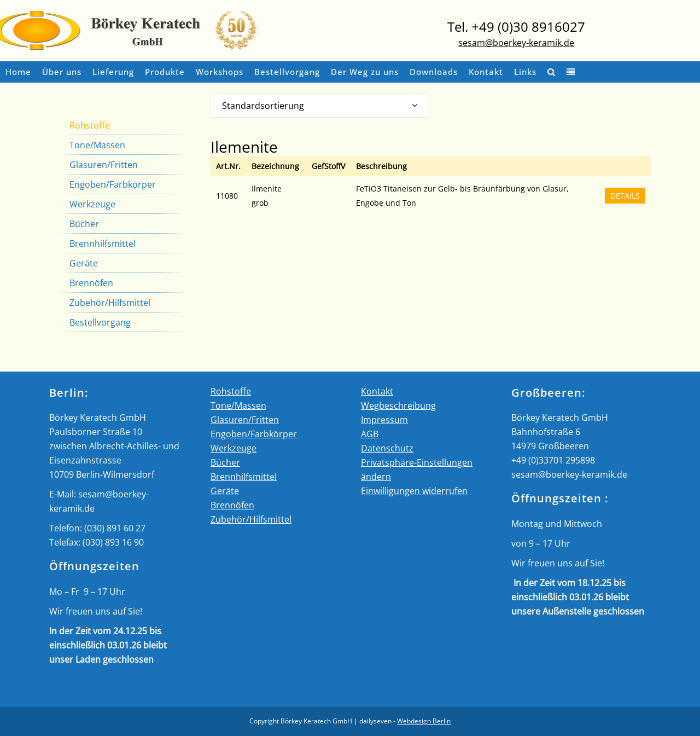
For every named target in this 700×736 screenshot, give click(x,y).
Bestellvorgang (100, 322)
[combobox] (319, 106)
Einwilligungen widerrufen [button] (414, 491)
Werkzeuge (92, 204)
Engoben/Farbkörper (113, 184)
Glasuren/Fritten (104, 165)
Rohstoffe (90, 125)
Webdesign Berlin (424, 721)
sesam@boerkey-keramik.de (516, 43)
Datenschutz (387, 448)
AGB (370, 434)
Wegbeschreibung (398, 405)
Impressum (384, 420)
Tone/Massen (97, 145)
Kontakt (377, 391)
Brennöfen (91, 283)
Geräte (84, 263)
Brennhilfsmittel (103, 244)
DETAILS (625, 196)
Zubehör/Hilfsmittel (110, 303)
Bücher (84, 224)
